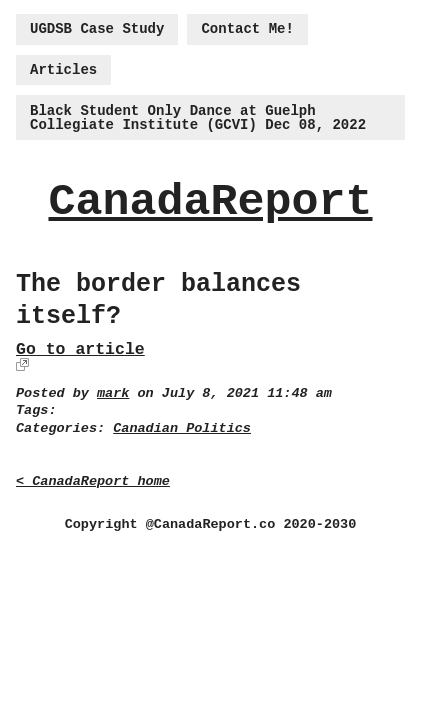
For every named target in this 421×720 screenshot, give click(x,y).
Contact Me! (247, 29)
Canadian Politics (182, 428)
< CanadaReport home (93, 481)
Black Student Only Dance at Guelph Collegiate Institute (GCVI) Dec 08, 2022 (198, 118)
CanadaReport (210, 202)
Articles (63, 70)
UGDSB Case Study (97, 29)
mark (113, 393)
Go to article (80, 349)
